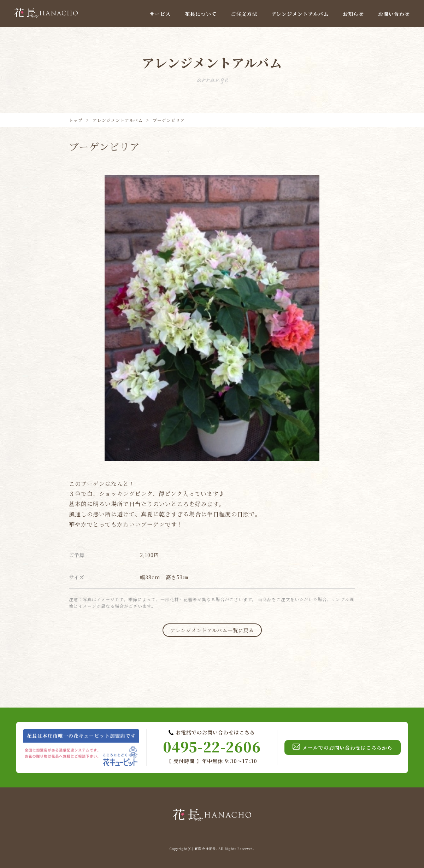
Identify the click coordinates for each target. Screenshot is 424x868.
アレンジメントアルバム (300, 14)
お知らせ (353, 14)
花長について (201, 14)
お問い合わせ (394, 14)
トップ (76, 120)
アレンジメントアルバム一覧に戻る (212, 630)
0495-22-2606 (212, 747)
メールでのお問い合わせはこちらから (343, 747)
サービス (160, 14)
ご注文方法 (244, 14)
